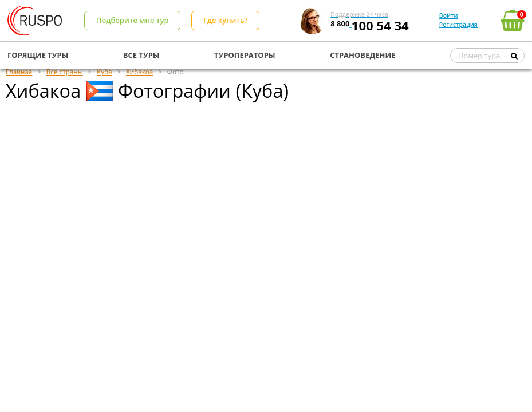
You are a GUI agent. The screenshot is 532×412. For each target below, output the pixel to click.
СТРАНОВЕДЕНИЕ (362, 55)
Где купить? (226, 20)
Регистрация (458, 25)
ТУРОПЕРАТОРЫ (245, 55)
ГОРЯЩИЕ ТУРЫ (38, 55)
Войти (449, 15)
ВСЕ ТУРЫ (141, 55)
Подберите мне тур (133, 20)
